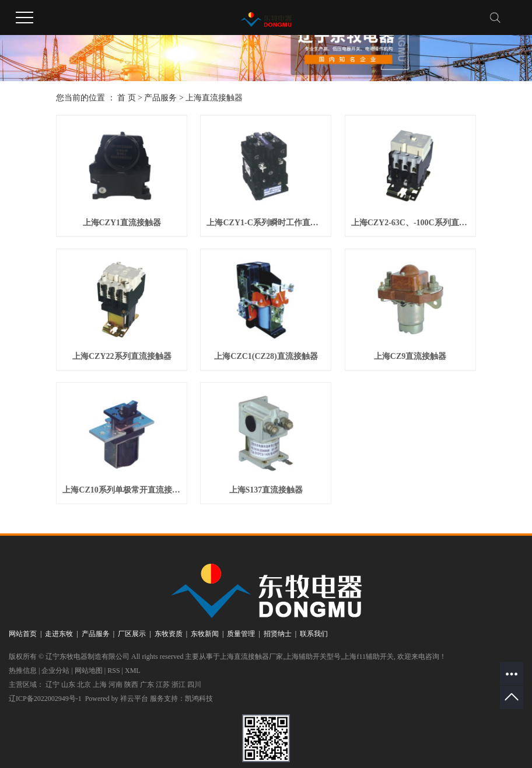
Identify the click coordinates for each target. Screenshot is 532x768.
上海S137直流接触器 (266, 490)
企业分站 (55, 671)
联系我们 (314, 634)
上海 (100, 685)
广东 (147, 685)
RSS (113, 671)
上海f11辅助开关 (368, 657)
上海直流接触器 (214, 98)
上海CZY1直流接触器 (122, 223)
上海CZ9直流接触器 (410, 356)
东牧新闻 (205, 634)
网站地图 (89, 671)
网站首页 (23, 634)
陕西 (131, 685)
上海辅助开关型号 (313, 657)
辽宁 (52, 685)
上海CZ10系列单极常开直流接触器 (122, 490)
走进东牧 (59, 634)
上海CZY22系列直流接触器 (122, 356)
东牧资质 (169, 634)
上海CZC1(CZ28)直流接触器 (266, 356)
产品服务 (160, 98)
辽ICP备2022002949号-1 (45, 699)
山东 (68, 685)
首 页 (127, 98)
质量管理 (241, 634)
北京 (84, 685)
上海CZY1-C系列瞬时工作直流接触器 (266, 223)
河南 (116, 685)
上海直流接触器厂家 (251, 657)
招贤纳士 (278, 634)
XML (133, 671)
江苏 (163, 685)
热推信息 (23, 671)
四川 (194, 685)
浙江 (178, 685)
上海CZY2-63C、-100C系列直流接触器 (410, 223)
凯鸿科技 (199, 699)
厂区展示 (132, 634)
